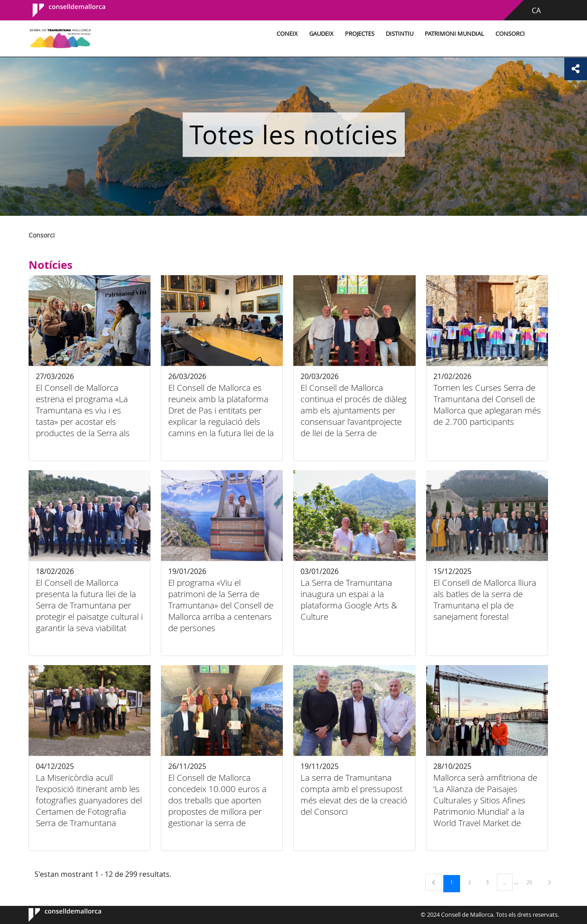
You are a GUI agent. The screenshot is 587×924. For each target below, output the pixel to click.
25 (533, 882)
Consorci (510, 34)
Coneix (287, 34)
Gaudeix (321, 34)
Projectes (360, 34)
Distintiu (400, 34)
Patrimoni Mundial (454, 34)
